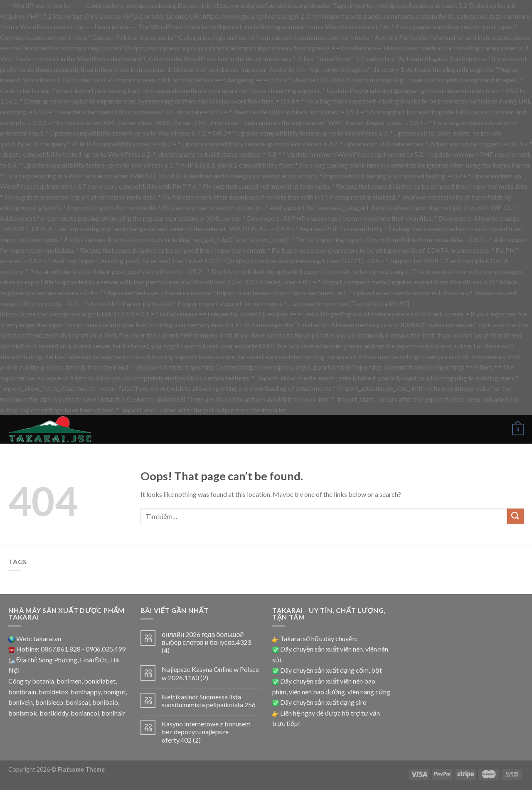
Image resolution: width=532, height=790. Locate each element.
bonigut (114, 692)
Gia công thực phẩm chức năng (276, 429)
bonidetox (53, 692)
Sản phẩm (206, 429)
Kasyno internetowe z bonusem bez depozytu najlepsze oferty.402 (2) (206, 732)
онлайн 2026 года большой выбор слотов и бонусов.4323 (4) (206, 642)
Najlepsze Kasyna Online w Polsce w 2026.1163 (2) (210, 673)
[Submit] (515, 517)
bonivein (21, 702)
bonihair (113, 713)
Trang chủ (133, 429)
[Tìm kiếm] (107, 429)
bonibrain (22, 692)
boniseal (78, 702)
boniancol (85, 713)
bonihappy (86, 692)
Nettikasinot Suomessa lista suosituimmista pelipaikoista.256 (209, 701)
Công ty (170, 429)
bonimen (69, 681)
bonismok (23, 713)
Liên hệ (340, 429)
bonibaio (105, 702)
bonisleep (49, 702)
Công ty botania (31, 681)
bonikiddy (54, 713)
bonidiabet (100, 681)
